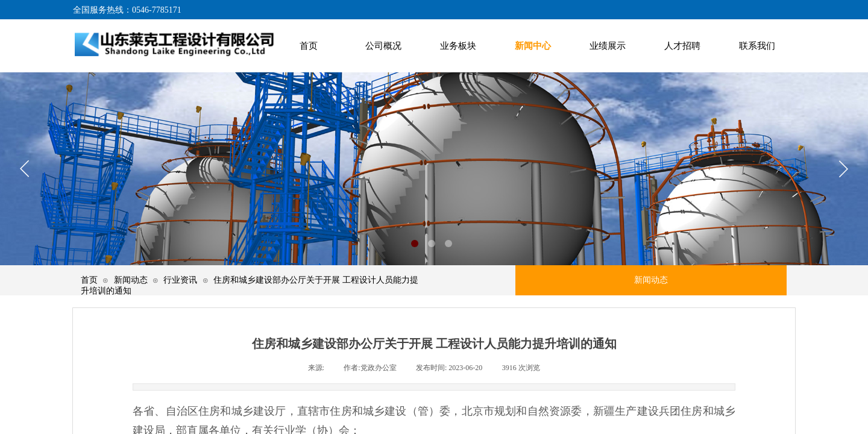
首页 (89, 280)
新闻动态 (131, 280)
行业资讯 (180, 280)
